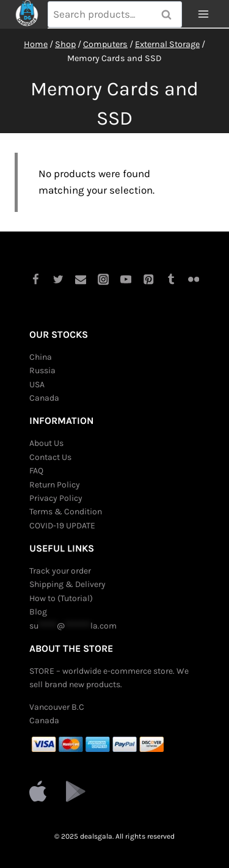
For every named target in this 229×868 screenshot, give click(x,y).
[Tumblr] (171, 279)
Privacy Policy (56, 498)
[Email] (80, 279)
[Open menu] (203, 14)
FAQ (36, 471)
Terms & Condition (66, 512)
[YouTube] (126, 279)
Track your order (60, 571)
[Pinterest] (149, 279)
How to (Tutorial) (61, 598)
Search (170, 15)
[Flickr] (194, 279)
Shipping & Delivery (67, 584)
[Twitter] (58, 279)
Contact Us (50, 457)
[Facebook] (35, 279)
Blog (38, 612)
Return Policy (55, 485)
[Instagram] (103, 279)
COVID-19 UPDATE (62, 526)
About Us (46, 443)
